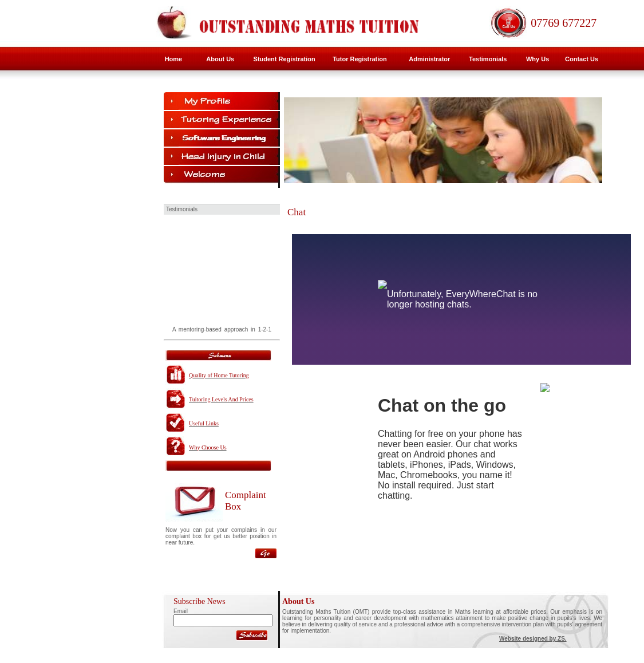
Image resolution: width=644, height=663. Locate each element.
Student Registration (285, 59)
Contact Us (582, 59)
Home (174, 59)
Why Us (538, 59)
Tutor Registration (360, 59)
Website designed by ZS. (533, 639)
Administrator (429, 59)
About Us (220, 59)
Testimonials (488, 59)
